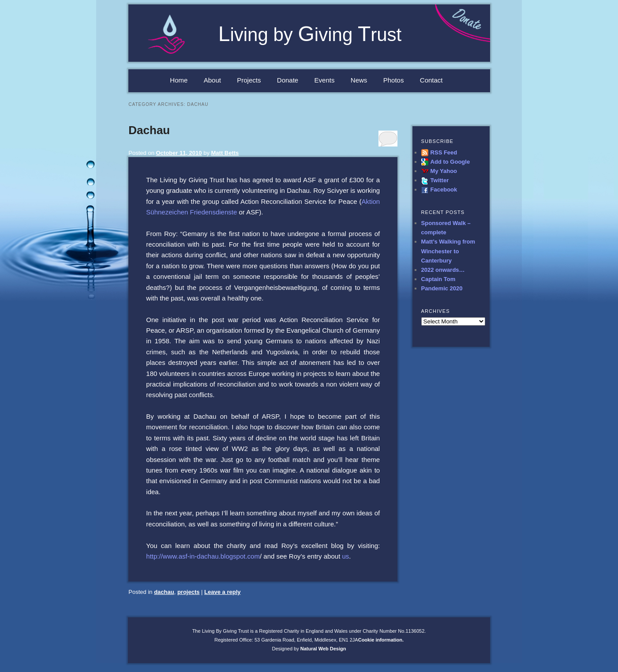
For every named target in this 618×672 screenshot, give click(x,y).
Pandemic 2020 (442, 288)
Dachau (149, 130)
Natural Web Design (323, 649)
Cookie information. (381, 640)
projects (189, 592)
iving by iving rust (310, 35)
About (212, 80)
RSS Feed (444, 152)
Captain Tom (438, 279)
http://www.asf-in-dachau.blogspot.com (203, 556)
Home (179, 80)
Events (325, 80)
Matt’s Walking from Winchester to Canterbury (448, 251)
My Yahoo (444, 171)
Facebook (444, 190)
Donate (288, 80)
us (345, 556)
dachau (164, 592)
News (359, 80)
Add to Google (450, 162)
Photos (394, 80)
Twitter (440, 180)
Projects (249, 80)
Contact (431, 80)
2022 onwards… (443, 270)
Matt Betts (225, 153)
